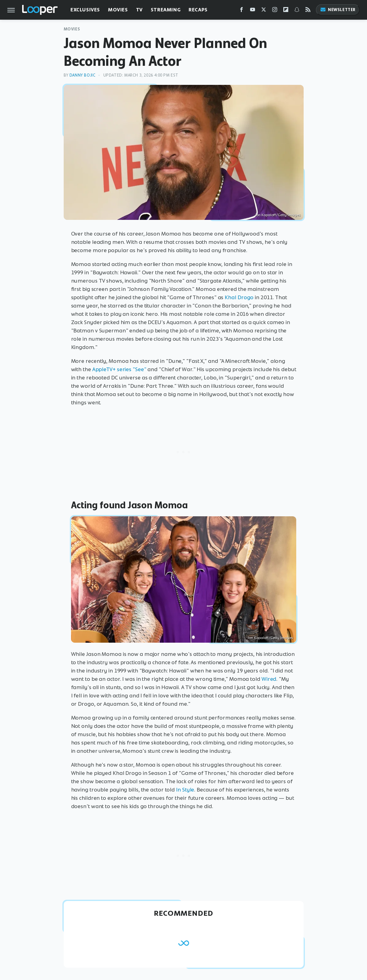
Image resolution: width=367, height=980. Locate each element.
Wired (269, 679)
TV (139, 10)
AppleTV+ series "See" (119, 369)
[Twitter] (264, 11)
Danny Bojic (83, 75)
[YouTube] (253, 11)
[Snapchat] (297, 11)
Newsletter (338, 10)
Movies (118, 10)
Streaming (166, 10)
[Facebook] (241, 11)
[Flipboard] (286, 11)
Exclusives (85, 10)
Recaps (198, 10)
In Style (185, 790)
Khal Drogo (239, 297)
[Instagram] (275, 11)
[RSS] (308, 11)
